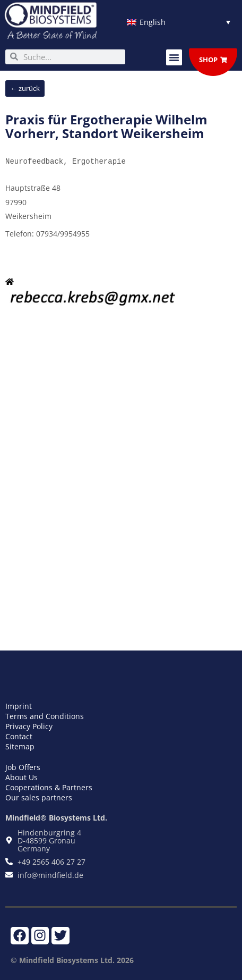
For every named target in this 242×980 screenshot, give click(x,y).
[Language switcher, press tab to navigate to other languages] (179, 22)
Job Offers (23, 767)
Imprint (19, 706)
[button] (174, 57)
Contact (19, 736)
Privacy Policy (29, 726)
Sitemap (20, 746)
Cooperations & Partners (49, 787)
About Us (21, 777)
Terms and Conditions (45, 716)
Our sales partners (39, 797)
